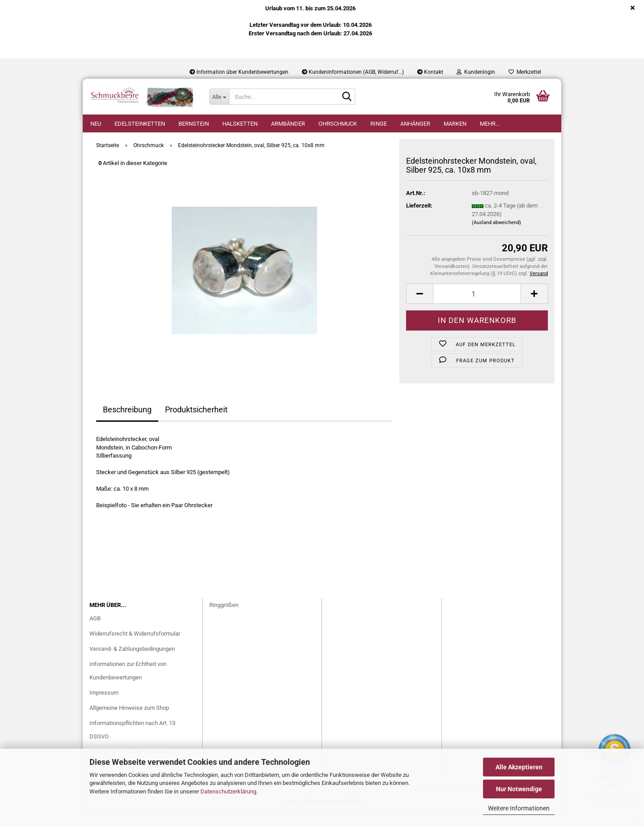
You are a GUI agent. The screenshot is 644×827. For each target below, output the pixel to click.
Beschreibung (127, 423)
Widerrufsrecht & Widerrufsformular (135, 647)
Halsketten (240, 124)
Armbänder (288, 124)
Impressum (104, 706)
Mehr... (490, 124)
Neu (96, 124)
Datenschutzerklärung (228, 791)
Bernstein (194, 124)
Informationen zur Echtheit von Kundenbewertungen (128, 684)
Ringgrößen (224, 618)
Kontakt (430, 72)
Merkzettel (525, 72)
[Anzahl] (477, 307)
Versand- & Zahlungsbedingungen (132, 662)
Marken (455, 124)
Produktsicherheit (196, 423)
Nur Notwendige (519, 789)
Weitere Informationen (519, 808)
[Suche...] (219, 97)
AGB (95, 632)
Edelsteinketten (140, 124)
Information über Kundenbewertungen (239, 72)
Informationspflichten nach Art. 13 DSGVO (132, 743)
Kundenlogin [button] (476, 72)
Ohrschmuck (338, 124)
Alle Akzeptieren (519, 767)
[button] (419, 307)
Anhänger (415, 124)
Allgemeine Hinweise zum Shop (129, 721)
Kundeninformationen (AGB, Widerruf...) (353, 72)
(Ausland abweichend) (496, 236)
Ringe (379, 124)
